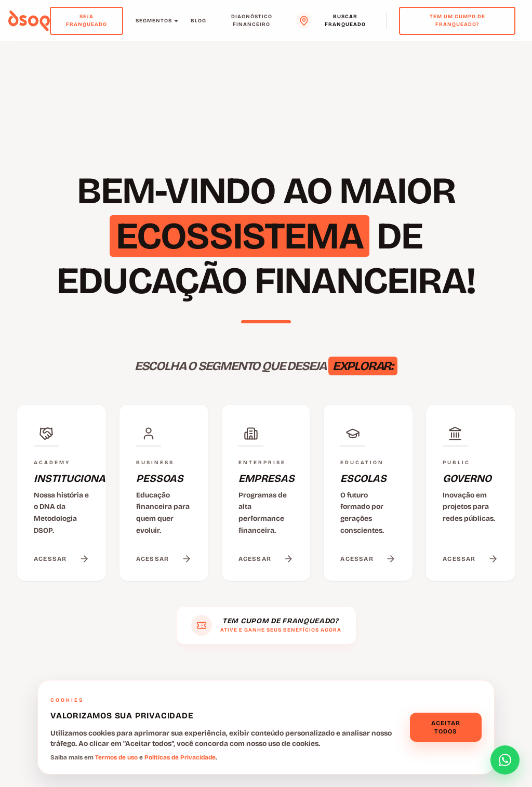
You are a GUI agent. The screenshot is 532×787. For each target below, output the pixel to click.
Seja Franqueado (87, 21)
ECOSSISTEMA (240, 236)
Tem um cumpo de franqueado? (457, 21)
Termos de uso (116, 757)
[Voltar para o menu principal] (29, 21)
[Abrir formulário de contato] (505, 760)
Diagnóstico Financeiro (252, 21)
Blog (198, 21)
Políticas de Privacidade (180, 757)
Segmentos (157, 21)
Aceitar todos (446, 727)
